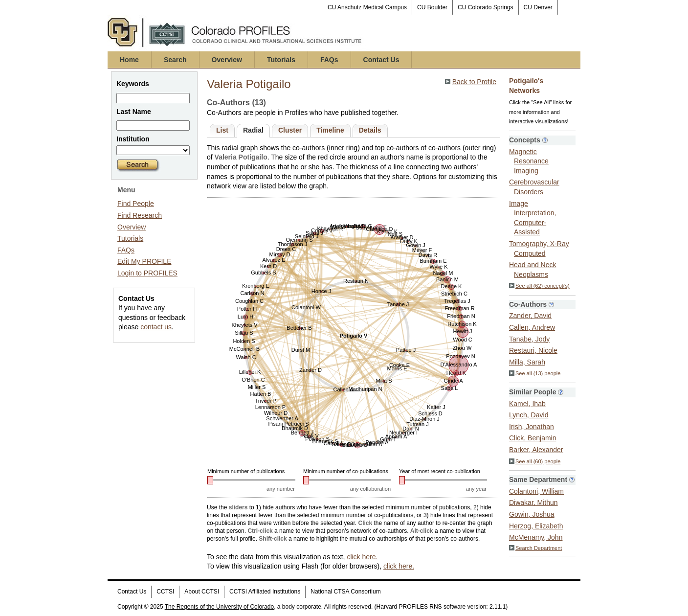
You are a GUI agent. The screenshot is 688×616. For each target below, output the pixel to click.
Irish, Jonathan (532, 427)
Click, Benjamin (533, 438)
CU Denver (538, 7)
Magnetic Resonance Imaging (529, 161)
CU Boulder (432, 7)
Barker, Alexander (536, 450)
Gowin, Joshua (532, 514)
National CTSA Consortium (345, 592)
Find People (136, 204)
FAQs (329, 60)
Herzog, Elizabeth (536, 526)
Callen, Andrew (532, 327)
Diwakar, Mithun (533, 502)
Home (129, 60)
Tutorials (281, 60)
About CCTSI (202, 592)
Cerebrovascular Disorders (534, 187)
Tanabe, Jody (529, 339)
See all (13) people (535, 373)
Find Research (140, 215)
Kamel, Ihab (527, 404)
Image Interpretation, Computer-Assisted (533, 218)
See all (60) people (535, 461)
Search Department (535, 548)
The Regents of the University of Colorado (219, 607)
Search (175, 60)
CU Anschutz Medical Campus (367, 7)
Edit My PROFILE (144, 261)
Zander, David (530, 316)
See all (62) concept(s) (539, 286)
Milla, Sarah (527, 362)
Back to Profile (474, 82)
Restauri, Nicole (533, 350)
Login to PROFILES (147, 273)
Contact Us (381, 60)
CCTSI (165, 592)
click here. (362, 557)
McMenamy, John (536, 537)
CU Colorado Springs (485, 7)
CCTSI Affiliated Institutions (265, 592)
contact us (156, 327)
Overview (227, 60)
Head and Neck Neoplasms (533, 270)
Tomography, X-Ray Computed (539, 249)
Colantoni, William (536, 491)
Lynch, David (529, 415)
